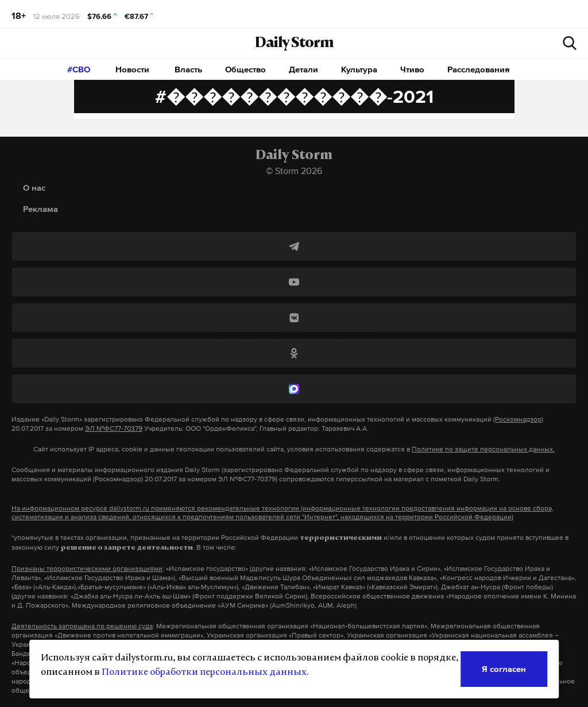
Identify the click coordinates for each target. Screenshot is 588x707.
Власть (188, 69)
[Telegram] (294, 246)
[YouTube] (294, 282)
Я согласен (504, 669)
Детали (303, 69)
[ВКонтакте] (294, 318)
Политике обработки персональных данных (204, 673)
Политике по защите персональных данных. (483, 449)
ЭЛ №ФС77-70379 (114, 428)
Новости (132, 69)
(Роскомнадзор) (518, 419)
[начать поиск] (570, 43)
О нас (34, 188)
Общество (245, 69)
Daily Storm (294, 44)
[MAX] (294, 389)
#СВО (79, 69)
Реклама (40, 209)
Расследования (479, 69)
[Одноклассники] (294, 353)
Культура (359, 69)
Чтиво (412, 69)
